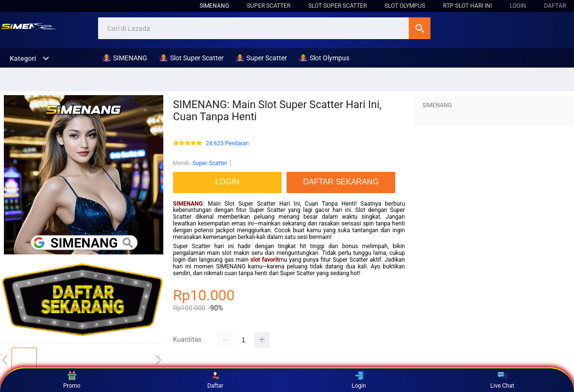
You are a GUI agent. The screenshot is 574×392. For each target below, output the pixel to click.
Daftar (215, 380)
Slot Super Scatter (337, 6)
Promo (72, 380)
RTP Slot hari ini (467, 6)
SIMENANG (214, 6)
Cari (420, 28)
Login (359, 380)
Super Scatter (269, 6)
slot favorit (265, 260)
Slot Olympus (405, 6)
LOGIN (518, 6)
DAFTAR (555, 6)
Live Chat (502, 380)
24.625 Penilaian (227, 144)
